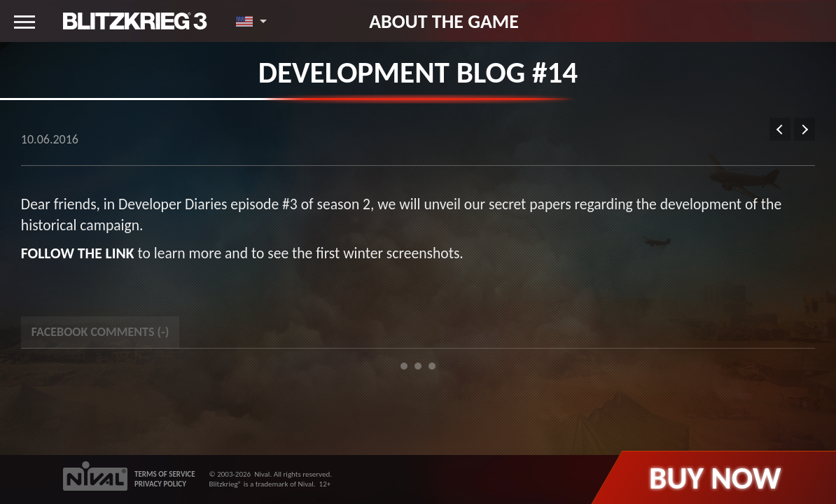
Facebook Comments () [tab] (100, 332)
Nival (262, 474)
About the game (444, 21)
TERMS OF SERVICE (165, 474)
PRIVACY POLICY (160, 484)
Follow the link (78, 253)
